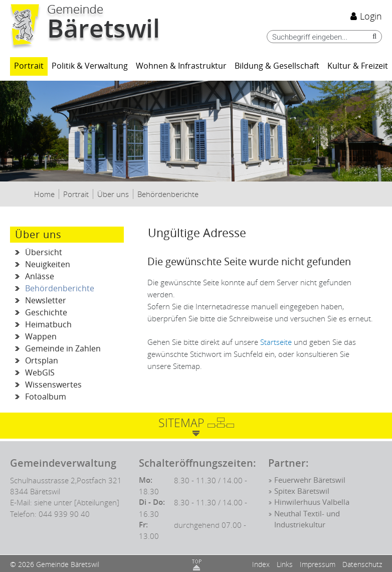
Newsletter (46, 301)
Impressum (318, 564)
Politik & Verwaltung (90, 66)
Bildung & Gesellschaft (277, 66)
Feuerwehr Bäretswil (310, 480)
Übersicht (44, 252)
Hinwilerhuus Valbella (312, 502)
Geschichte (46, 313)
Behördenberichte (74, 289)
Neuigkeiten (48, 264)
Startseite (276, 342)
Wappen (41, 337)
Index (261, 564)
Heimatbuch (48, 325)
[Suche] (372, 36)
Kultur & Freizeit (358, 66)
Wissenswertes (53, 385)
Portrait (29, 66)
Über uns (38, 235)
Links (285, 564)
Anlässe (40, 276)
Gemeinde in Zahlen (63, 349)
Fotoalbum (46, 397)
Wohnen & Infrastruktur (181, 66)
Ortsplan (42, 361)
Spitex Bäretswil (302, 491)
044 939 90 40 (64, 514)
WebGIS (40, 373)
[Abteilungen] (97, 502)
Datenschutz (362, 564)
